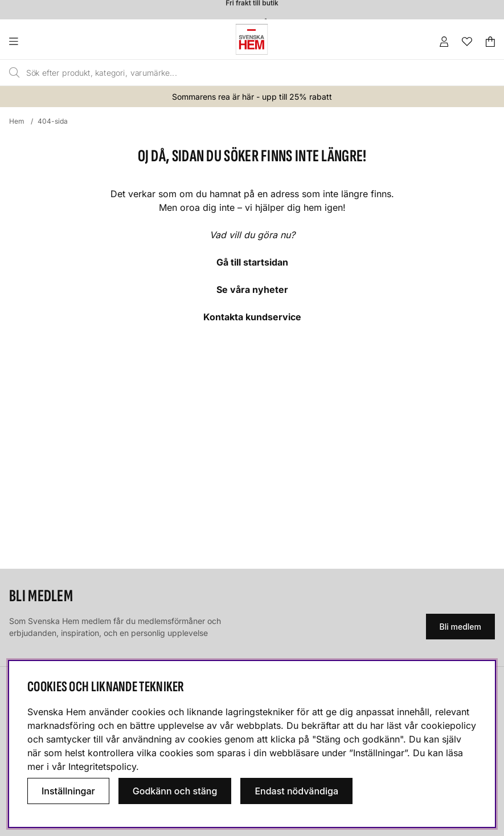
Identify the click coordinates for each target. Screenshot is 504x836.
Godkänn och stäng (175, 791)
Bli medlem (460, 627)
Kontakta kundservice (252, 317)
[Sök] (222, 73)
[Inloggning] (444, 42)
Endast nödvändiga (296, 791)
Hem (17, 121)
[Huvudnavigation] (37, 42)
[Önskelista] (467, 42)
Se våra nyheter (252, 289)
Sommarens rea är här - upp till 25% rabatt (252, 97)
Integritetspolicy (102, 766)
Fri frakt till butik (252, 5)
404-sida (53, 121)
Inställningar (68, 791)
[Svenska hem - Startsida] (252, 39)
